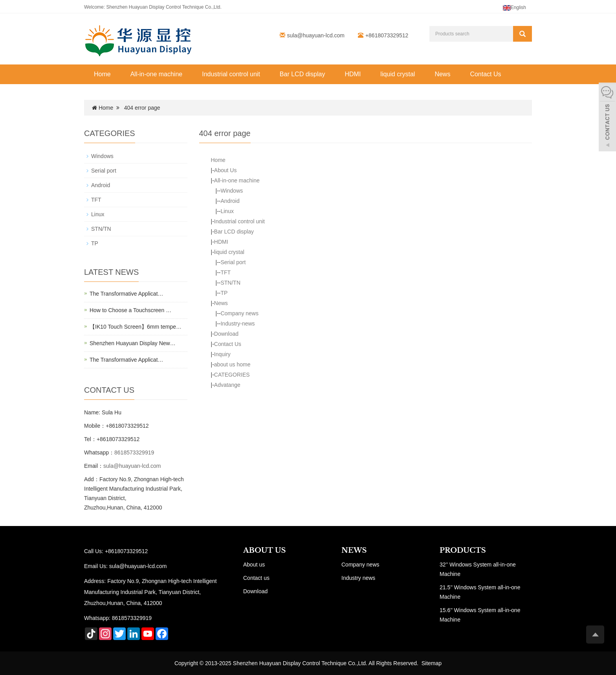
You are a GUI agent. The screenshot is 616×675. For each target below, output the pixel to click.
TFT (225, 272)
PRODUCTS (463, 550)
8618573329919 (134, 452)
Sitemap (432, 663)
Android (230, 201)
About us (254, 565)
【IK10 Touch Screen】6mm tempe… (136, 327)
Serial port (233, 262)
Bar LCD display (302, 74)
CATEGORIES (232, 375)
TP (224, 293)
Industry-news (237, 324)
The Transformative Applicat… (126, 294)
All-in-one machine (157, 74)
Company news (239, 313)
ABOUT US (265, 550)
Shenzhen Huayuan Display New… (133, 343)
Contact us (256, 578)
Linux (227, 211)
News (442, 74)
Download (226, 334)
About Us (225, 170)
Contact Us (485, 74)
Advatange (227, 385)
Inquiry (222, 354)
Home (102, 74)
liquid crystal (398, 74)
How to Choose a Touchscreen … (130, 310)
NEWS (354, 550)
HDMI (353, 74)
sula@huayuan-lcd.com (316, 35)
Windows (232, 191)
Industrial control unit (231, 74)
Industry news (358, 578)
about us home (232, 364)
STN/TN (230, 283)
